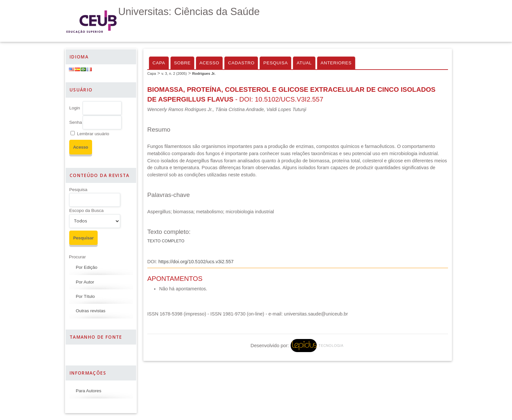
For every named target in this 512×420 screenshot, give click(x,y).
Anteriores (336, 63)
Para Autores (88, 391)
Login (75, 108)
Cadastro (241, 63)
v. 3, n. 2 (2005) (174, 73)
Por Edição (87, 267)
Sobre (182, 63)
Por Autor (85, 282)
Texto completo (166, 241)
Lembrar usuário (93, 134)
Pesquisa (78, 190)
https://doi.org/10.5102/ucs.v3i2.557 (196, 262)
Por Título (85, 296)
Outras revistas (91, 311)
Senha (76, 122)
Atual (304, 63)
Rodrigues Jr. (204, 73)
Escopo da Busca (86, 210)
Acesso (209, 63)
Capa (159, 63)
